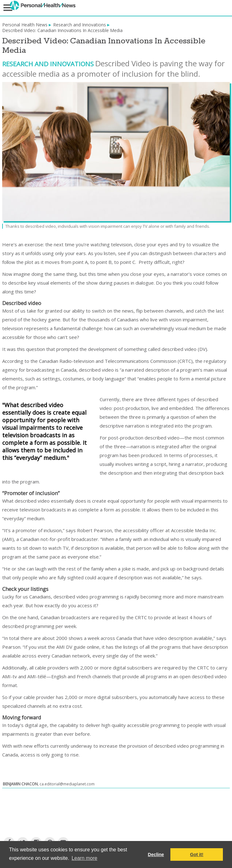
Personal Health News (25, 25)
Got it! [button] (197, 854)
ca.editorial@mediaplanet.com (67, 784)
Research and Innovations (80, 25)
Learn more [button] (85, 858)
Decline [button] (156, 854)
